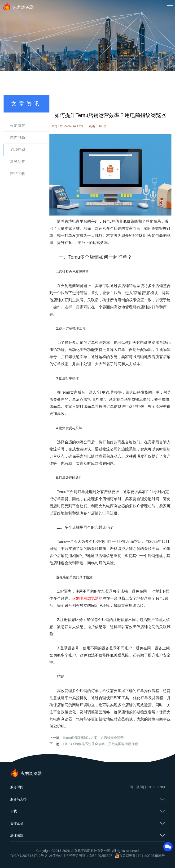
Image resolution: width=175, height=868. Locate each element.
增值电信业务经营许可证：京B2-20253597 (81, 856)
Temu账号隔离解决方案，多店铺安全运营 (93, 738)
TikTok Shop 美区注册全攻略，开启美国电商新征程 (100, 744)
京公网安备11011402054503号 (142, 856)
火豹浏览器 (18, 6)
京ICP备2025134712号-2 (29, 856)
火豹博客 (17, 125)
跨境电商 (18, 150)
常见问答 (17, 162)
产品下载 (17, 174)
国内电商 (17, 137)
